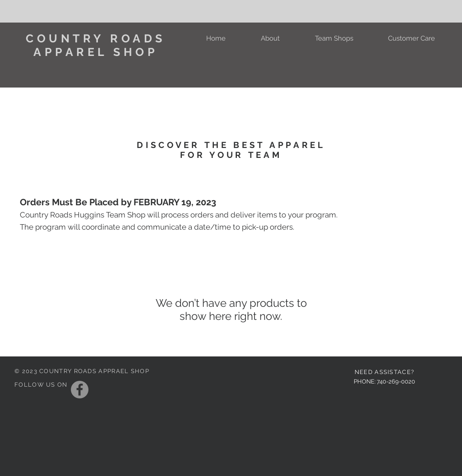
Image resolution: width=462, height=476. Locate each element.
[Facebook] (80, 390)
